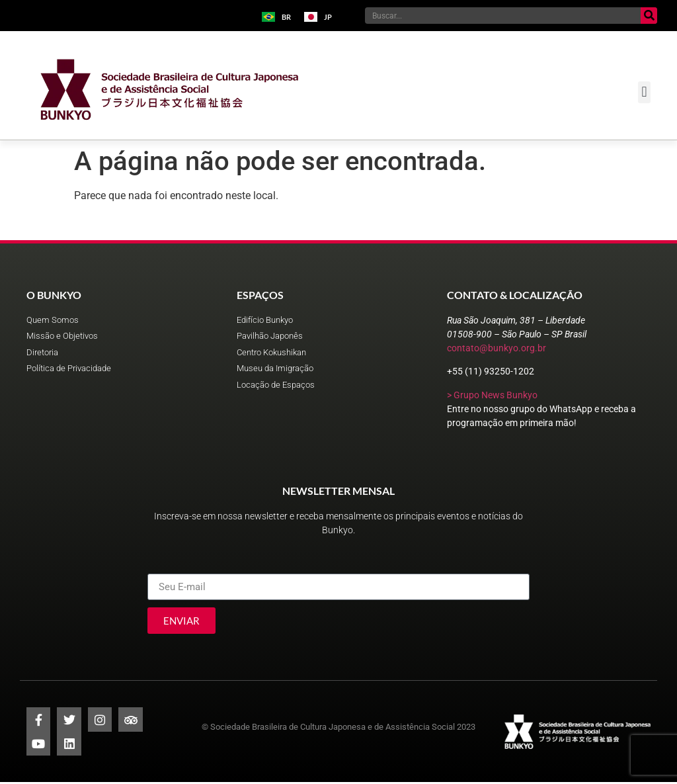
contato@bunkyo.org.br (497, 348)
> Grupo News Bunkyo (492, 395)
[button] (644, 92)
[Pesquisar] (649, 16)
